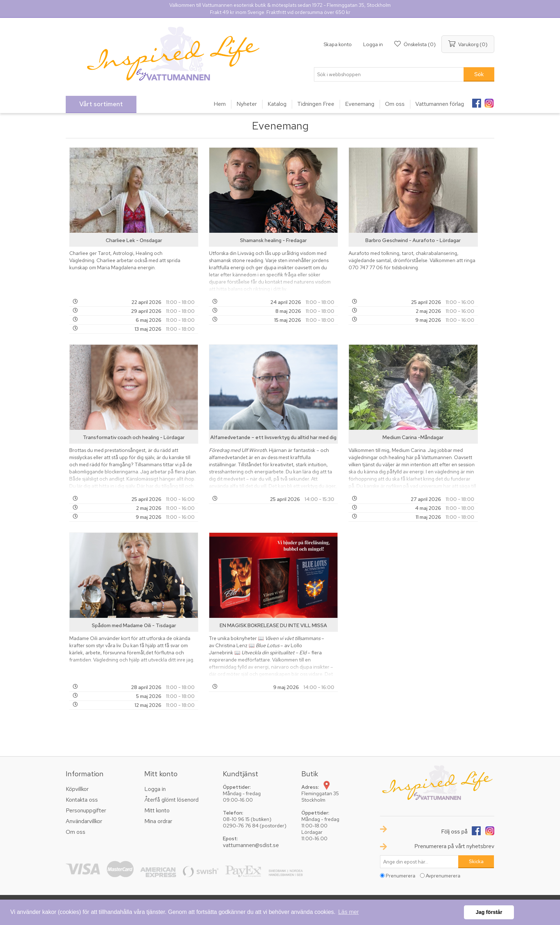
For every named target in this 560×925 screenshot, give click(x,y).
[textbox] (389, 74)
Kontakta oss (82, 800)
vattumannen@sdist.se (251, 845)
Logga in (373, 44)
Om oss (76, 832)
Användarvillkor (84, 821)
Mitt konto (157, 810)
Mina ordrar (158, 821)
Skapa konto (338, 44)
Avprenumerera (443, 876)
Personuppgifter (86, 810)
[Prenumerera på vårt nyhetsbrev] (419, 862)
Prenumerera (401, 876)
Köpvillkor (77, 789)
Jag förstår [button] (489, 912)
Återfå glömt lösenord (171, 800)
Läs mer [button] (349, 912)
